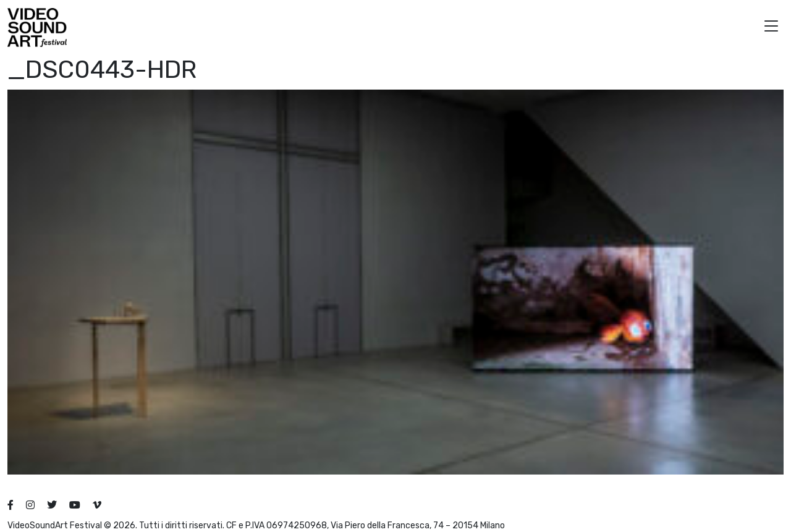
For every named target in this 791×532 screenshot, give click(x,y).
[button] (771, 27)
